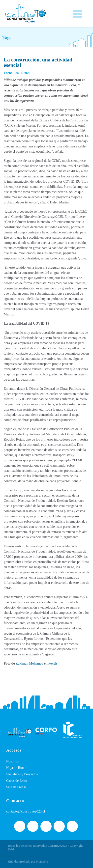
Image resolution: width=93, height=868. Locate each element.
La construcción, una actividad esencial (38, 62)
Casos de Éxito (17, 781)
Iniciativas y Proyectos (22, 774)
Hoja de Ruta (15, 768)
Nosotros (13, 761)
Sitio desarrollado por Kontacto (28, 861)
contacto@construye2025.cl (26, 811)
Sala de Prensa (16, 787)
